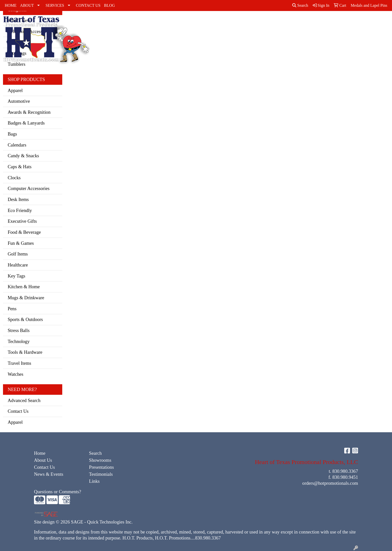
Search (300, 5)
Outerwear (209, 22)
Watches (16, 374)
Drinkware (322, 22)
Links (94, 481)
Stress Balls (19, 330)
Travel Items (19, 363)
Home (40, 453)
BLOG (109, 5)
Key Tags (16, 276)
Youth (285, 22)
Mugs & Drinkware (26, 298)
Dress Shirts (170, 25)
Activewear (137, 22)
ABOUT (27, 5)
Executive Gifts (22, 221)
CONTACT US (88, 5)
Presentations (101, 467)
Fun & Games (21, 243)
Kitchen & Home (24, 287)
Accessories (111, 22)
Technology (19, 341)
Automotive (19, 101)
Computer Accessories (29, 188)
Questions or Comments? (58, 492)
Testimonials (101, 474)
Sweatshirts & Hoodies (248, 25)
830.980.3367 (345, 471)
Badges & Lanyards (26, 123)
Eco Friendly (20, 210)
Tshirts (269, 22)
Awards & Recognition (29, 112)
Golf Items (18, 254)
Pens (12, 309)
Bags (299, 22)
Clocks (14, 178)
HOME (11, 5)
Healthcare (18, 265)
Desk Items (18, 199)
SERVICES (55, 5)
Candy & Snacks (23, 156)
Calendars (17, 145)
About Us (43, 460)
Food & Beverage (24, 232)
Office (346, 22)
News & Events (49, 474)
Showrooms (100, 460)
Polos (228, 22)
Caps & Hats (156, 28)
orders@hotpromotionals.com (330, 483)
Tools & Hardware (25, 352)
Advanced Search (24, 400)
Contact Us (18, 411)
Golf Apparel (187, 25)
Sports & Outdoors (25, 319)
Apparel (15, 90)
